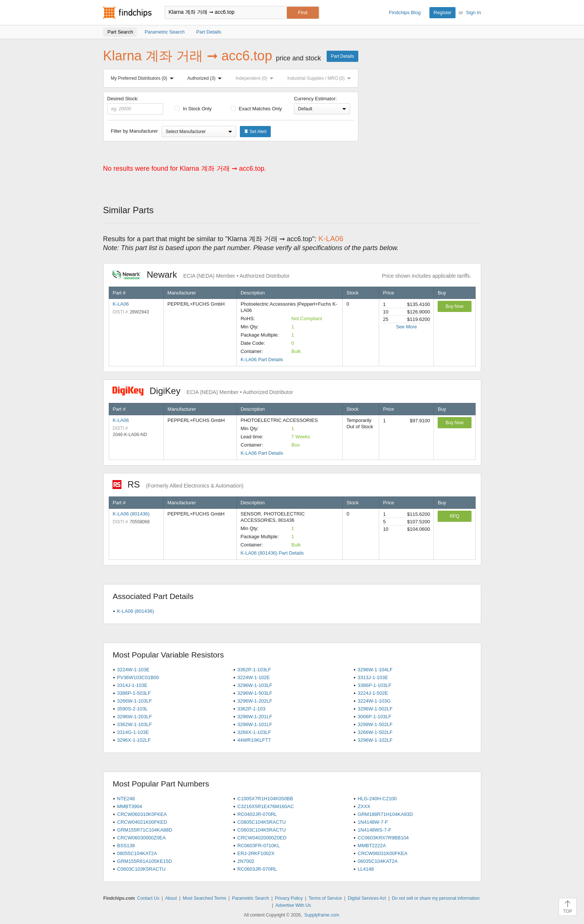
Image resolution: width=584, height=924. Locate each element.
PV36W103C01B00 (138, 677)
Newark (201, 275)
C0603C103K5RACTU (141, 869)
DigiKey (203, 391)
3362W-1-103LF (134, 724)
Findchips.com (127, 13)
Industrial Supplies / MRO (320, 78)
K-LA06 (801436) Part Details (272, 553)
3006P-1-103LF (374, 717)
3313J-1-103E (373, 677)
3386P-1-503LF (134, 693)
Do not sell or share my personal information (436, 898)
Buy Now (454, 306)
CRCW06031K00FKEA (383, 853)
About (171, 898)
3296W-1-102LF (375, 740)
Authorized (206, 78)
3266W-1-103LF (134, 701)
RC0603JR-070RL (257, 869)
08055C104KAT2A (137, 853)
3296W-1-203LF (134, 717)
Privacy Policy (289, 898)
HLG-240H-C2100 (377, 799)
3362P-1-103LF (254, 670)
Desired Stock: (135, 105)
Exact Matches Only (256, 109)
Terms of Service (325, 898)
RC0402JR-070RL (257, 814)
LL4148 (366, 869)
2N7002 (246, 861)
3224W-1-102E (253, 677)
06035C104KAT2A (377, 861)
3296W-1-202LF (255, 701)
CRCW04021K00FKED (142, 822)
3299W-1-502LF (375, 724)
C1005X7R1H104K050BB (265, 799)
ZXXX (364, 806)
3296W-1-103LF (255, 685)
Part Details (342, 56)
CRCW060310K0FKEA (142, 814)
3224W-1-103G (374, 701)
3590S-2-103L (132, 709)
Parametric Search (250, 898)
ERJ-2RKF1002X (256, 853)
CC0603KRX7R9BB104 (383, 838)
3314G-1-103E (133, 732)
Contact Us (148, 898)
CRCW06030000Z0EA (141, 838)
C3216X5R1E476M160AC (266, 806)
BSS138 (126, 846)
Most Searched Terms (205, 898)
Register (442, 12)
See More (406, 327)
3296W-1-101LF (255, 724)
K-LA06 (121, 304)
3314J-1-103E (132, 685)
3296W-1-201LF (255, 717)
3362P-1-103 (251, 709)
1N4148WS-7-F (374, 830)
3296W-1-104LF (375, 670)
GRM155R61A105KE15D (144, 861)
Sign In (473, 12)
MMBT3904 (129, 806)
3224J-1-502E (373, 693)
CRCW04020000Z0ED (262, 838)
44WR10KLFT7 (254, 740)
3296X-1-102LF (134, 740)
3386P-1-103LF (374, 685)
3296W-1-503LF (255, 693)
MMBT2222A (372, 846)
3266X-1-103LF (254, 732)
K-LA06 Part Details (262, 359)
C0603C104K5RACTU (261, 830)
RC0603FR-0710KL (258, 846)
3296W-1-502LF (375, 709)
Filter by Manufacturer (134, 131)
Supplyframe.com (322, 915)
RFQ (455, 516)
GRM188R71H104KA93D (385, 814)
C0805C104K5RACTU (261, 822)
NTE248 (126, 799)
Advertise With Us (293, 905)
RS (178, 484)
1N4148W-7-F (373, 822)
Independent (256, 78)
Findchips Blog (405, 12)
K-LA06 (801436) (131, 514)
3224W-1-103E (133, 670)
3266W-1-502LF (375, 732)
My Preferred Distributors (144, 78)
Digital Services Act (367, 898)
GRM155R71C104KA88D (145, 830)
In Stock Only (193, 109)
